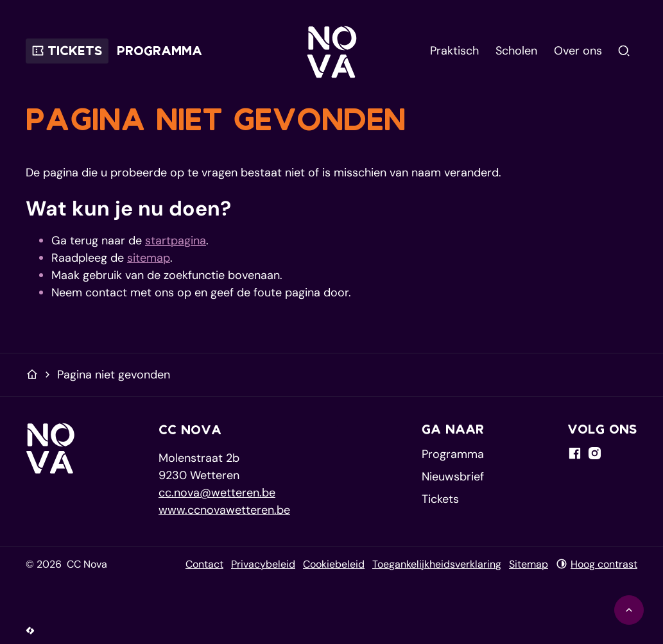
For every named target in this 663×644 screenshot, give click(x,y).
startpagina (176, 241)
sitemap (149, 258)
